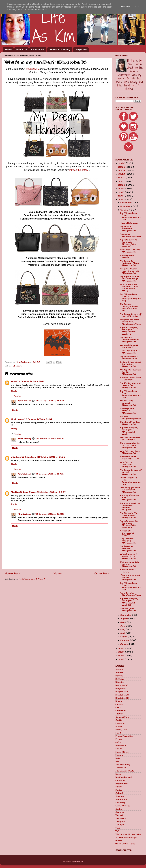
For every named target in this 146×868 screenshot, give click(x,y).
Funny (119, 739)
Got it (137, 7)
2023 (122, 174)
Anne (14, 381)
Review (119, 790)
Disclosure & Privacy (60, 49)
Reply (14, 391)
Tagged (119, 815)
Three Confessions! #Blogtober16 (130, 251)
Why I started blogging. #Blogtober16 (128, 541)
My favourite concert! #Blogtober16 (128, 403)
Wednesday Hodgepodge (128, 834)
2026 (122, 163)
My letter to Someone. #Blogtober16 (128, 229)
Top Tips (120, 825)
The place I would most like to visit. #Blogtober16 (130, 271)
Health (119, 749)
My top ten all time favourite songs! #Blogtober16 (130, 279)
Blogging (120, 682)
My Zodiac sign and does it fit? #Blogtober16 (130, 385)
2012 (122, 659)
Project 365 (122, 784)
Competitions (122, 717)
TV (117, 831)
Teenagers (121, 818)
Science (120, 796)
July (123, 622)
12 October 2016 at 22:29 (51, 492)
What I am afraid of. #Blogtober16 (130, 352)
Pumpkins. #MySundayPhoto (130, 235)
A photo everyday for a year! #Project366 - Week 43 (129, 243)
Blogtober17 (122, 688)
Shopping (18, 366)
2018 (122, 192)
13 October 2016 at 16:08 (50, 514)
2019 (122, 189)
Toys (118, 828)
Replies (18, 396)
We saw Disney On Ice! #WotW (130, 346)
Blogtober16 (32, 69)
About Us (21, 49)
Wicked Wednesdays (126, 837)
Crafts (119, 720)
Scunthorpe (121, 799)
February (125, 640)
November (126, 206)
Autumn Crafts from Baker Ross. (130, 379)
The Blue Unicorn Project (24, 492)
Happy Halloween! (129, 223)
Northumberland (124, 777)
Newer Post (13, 573)
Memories (121, 768)
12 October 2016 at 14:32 (38, 419)
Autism (119, 669)
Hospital (120, 755)
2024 (122, 171)
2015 (122, 648)
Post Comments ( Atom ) (32, 579)
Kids (118, 758)
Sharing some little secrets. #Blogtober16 (130, 564)
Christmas (121, 711)
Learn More (125, 7)
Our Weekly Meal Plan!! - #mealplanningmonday (131, 216)
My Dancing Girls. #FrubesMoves (129, 357)
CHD (118, 708)
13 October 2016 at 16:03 (50, 401)
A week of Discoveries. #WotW (127, 533)
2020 (122, 185)
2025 (122, 167)
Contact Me (38, 49)
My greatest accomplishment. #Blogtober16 (130, 339)
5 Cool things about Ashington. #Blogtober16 (130, 364)
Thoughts (120, 822)
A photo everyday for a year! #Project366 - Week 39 (129, 602)
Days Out (120, 723)
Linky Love (81, 49)
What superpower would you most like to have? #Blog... (129, 288)
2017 (122, 196)
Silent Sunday (123, 806)
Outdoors (120, 780)
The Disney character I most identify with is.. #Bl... (129, 307)
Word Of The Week (125, 844)
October (125, 210)
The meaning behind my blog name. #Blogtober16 (130, 445)
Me (117, 761)
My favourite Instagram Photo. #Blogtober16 (130, 263)
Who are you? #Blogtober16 (128, 610)
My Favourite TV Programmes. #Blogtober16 (129, 515)
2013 (122, 656)
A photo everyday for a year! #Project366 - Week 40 (129, 524)
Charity (119, 704)
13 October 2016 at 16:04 (50, 439)
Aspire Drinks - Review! (128, 571)
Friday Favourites (124, 736)
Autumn (119, 673)
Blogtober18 (122, 692)
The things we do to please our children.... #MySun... (130, 506)
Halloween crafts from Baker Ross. (130, 458)
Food (118, 733)
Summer (120, 812)
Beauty (119, 676)
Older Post (102, 573)
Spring (119, 809)
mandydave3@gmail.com (24, 457)
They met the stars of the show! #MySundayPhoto (130, 322)
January (125, 644)
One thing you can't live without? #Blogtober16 (130, 490)
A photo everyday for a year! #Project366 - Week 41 (129, 431)
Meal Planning (123, 764)
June (123, 626)
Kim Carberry (25, 401)
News (118, 774)
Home (8, 49)
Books (119, 701)
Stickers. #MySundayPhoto (130, 417)
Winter (119, 841)
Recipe (119, 787)
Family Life (121, 730)
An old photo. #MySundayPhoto (130, 594)
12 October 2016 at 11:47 (31, 381)
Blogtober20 (122, 695)
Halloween (121, 746)
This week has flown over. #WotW (130, 439)
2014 (122, 652)
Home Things (122, 752)
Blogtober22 (122, 698)
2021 (122, 181)
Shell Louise (17, 419)
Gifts (118, 742)
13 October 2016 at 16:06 (50, 474)
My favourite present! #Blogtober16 (128, 548)
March (124, 637)
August (124, 619)
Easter (119, 726)
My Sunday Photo (125, 771)
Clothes (119, 714)
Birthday (120, 679)
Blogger (79, 861)
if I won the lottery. (79, 170)
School (119, 793)
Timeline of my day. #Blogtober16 (130, 423)
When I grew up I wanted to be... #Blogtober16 (128, 556)
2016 (122, 199)
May (123, 629)
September (126, 615)
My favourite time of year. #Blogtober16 (131, 315)
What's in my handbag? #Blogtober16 (128, 464)
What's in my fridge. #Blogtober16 (130, 452)
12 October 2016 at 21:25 (51, 457)
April (123, 633)
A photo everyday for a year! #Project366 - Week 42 (129, 331)
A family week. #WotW (127, 256)
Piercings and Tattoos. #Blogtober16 (128, 411)
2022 (122, 178)
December (126, 203)
